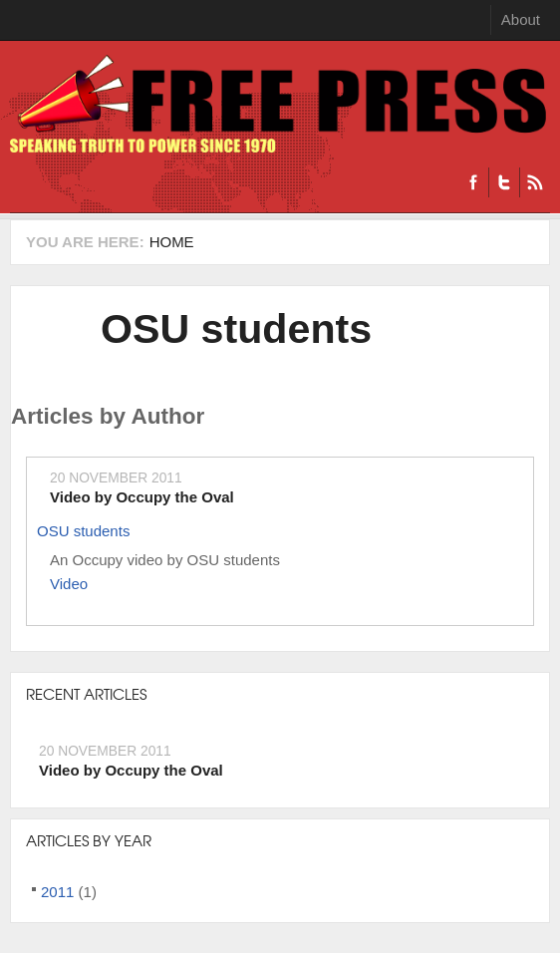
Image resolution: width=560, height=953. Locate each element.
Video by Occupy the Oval (142, 497)
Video (69, 584)
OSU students (236, 329)
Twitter (504, 182)
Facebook (473, 182)
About (521, 19)
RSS (535, 182)
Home (172, 242)
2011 (57, 892)
